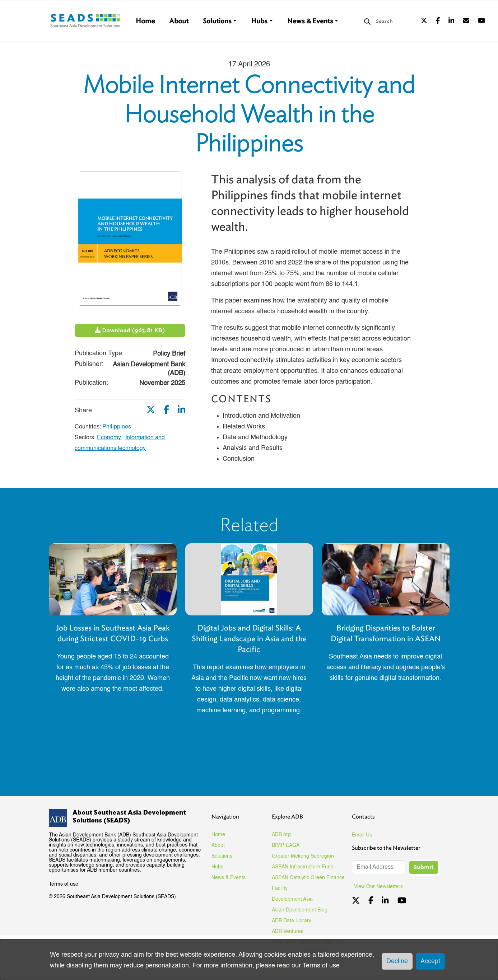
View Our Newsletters (381, 887)
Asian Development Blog (300, 910)
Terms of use (64, 884)
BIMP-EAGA (286, 845)
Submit (424, 867)
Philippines (117, 427)
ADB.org (281, 835)
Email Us (362, 835)
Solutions (217, 21)
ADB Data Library (292, 921)
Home (145, 21)
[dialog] (249, 960)
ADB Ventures (288, 932)
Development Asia (292, 899)
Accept (430, 961)
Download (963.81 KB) (130, 330)
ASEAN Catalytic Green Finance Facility (308, 883)
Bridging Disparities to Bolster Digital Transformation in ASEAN (386, 633)
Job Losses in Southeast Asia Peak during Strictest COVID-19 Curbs (113, 633)
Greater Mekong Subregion (303, 856)
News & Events (310, 21)
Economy (109, 438)
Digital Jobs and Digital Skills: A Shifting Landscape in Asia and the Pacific (249, 639)
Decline (397, 961)
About (179, 21)
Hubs (259, 21)
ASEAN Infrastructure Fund (303, 867)
